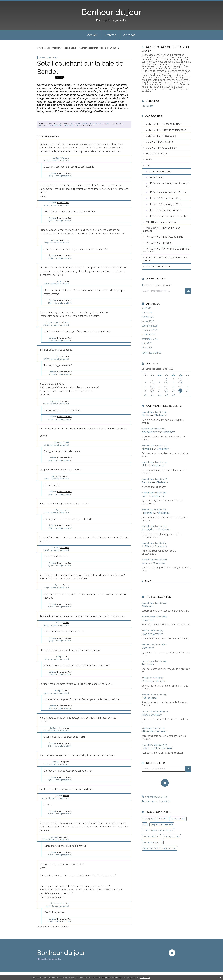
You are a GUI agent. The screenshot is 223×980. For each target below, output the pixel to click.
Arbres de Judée (152, 715)
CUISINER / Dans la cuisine (160, 142)
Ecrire (149, 160)
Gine (67, 356)
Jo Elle (146, 546)
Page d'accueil (70, 48)
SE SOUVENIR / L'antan (158, 266)
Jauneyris (147, 530)
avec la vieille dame (153, 842)
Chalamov (160, 415)
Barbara (146, 482)
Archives (110, 35)
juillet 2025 (147, 348)
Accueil (92, 35)
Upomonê (148, 648)
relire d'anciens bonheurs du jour (160, 848)
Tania (67, 656)
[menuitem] (92, 35)
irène (145, 563)
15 (166, 387)
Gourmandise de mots (160, 171)
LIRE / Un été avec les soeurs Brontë (168, 192)
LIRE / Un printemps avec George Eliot (168, 216)
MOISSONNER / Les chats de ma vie (165, 237)
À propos (129, 35)
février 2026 (148, 317)
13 (152, 387)
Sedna (66, 690)
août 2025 (147, 343)
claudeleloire (150, 432)
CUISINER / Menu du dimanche (162, 148)
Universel (147, 620)
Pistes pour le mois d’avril (157, 748)
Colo (144, 496)
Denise (66, 585)
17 (180, 387)
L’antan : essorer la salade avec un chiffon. (100, 48)
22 (166, 391)
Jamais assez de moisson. (49, 48)
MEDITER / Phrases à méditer (161, 222)
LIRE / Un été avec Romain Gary (165, 198)
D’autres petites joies (154, 681)
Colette (66, 623)
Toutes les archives (151, 353)
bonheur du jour (151, 836)
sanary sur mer (172, 836)
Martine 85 (64, 240)
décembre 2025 (150, 326)
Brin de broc (64, 728)
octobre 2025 (149, 334)
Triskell (66, 281)
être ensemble (178, 819)
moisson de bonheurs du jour (158, 831)
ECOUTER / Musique (156, 154)
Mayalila (147, 449)
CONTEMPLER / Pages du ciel (161, 136)
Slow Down (64, 837)
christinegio (64, 401)
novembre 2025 (150, 330)
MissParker (64, 476)
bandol (121, 124)
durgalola (65, 762)
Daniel (66, 796)
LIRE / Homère (156, 177)
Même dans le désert (155, 731)
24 (180, 391)
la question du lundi (162, 825)
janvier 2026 (148, 321)
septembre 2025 (150, 339)
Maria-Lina (64, 548)
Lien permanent (47, 124)
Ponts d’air (148, 664)
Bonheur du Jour (64, 173)
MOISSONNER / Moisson (159, 243)
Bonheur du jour (112, 12)
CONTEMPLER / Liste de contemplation (166, 130)
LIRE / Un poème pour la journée (165, 210)
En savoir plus (145, 978)
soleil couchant (46, 125)
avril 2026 (146, 308)
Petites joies (149, 698)
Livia (144, 466)
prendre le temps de (64, 125)
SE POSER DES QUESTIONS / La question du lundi (166, 259)
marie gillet (148, 819)
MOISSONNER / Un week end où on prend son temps (166, 250)
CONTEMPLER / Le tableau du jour (164, 124)
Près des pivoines (152, 634)
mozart (162, 819)
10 (180, 383)
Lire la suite (147, 106)
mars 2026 (147, 313)
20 (152, 391)
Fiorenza (147, 513)
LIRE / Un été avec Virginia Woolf (165, 204)
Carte (150, 581)
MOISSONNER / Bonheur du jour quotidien (89, 124)
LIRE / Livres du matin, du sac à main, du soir (168, 185)
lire (145, 825)
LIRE (148, 165)
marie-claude (63, 203)
